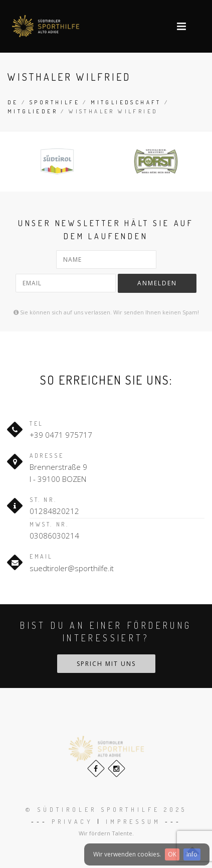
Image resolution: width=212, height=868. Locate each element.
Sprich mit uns (106, 664)
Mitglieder (33, 111)
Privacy (72, 822)
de (13, 102)
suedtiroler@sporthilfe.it (72, 568)
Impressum (133, 822)
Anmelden (157, 283)
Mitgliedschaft (126, 102)
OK (172, 854)
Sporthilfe (55, 102)
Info (192, 854)
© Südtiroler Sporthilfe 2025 (106, 810)
